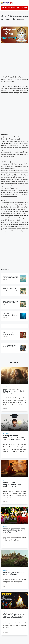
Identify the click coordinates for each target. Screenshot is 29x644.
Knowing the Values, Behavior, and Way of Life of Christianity (14, 391)
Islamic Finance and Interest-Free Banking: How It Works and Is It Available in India (11, 277)
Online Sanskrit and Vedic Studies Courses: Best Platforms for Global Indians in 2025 (11, 347)
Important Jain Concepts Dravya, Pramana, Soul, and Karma (14, 484)
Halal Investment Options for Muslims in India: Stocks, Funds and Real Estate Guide (11, 303)
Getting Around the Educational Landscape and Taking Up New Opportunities (14, 437)
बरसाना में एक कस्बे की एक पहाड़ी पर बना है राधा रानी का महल (14, 573)
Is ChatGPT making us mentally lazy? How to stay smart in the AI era (10, 315)
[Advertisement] (14, 60)
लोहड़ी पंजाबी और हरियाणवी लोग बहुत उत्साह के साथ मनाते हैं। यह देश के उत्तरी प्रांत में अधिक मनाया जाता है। (14, 616)
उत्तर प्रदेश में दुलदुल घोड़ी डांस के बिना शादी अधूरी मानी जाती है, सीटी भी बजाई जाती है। (14, 531)
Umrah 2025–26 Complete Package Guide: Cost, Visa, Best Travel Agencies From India (10, 291)
